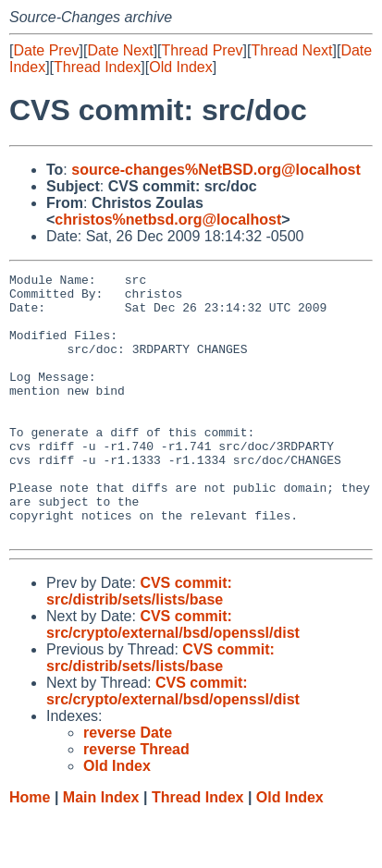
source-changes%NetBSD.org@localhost (216, 170)
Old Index (180, 67)
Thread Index (97, 67)
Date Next (120, 50)
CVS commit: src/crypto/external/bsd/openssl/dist (173, 677)
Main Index (101, 850)
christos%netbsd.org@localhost (168, 220)
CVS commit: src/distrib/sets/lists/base (139, 644)
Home (30, 850)
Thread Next (291, 50)
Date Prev (46, 50)
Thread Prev (203, 50)
